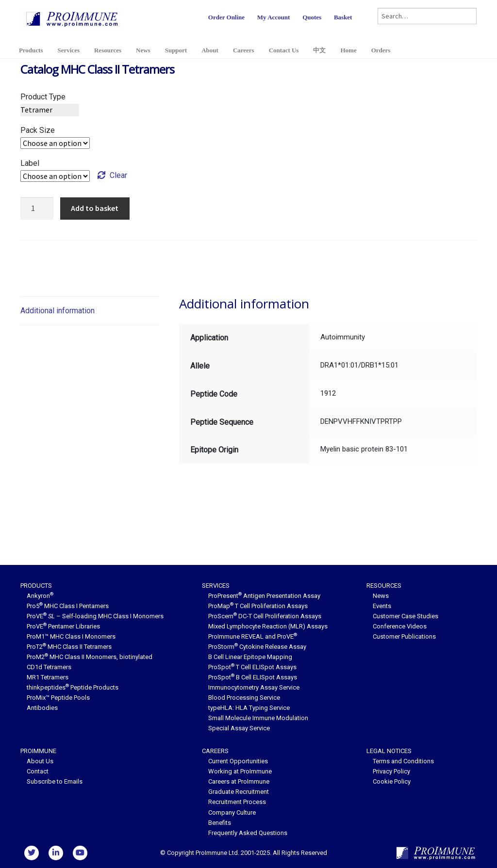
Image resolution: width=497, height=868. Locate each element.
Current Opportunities (238, 761)
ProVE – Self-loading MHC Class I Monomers (95, 616)
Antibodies (42, 708)
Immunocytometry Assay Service (254, 687)
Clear (118, 175)
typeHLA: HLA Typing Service (249, 708)
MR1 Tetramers (48, 677)
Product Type (43, 97)
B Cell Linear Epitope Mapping (250, 657)
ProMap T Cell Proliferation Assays (258, 606)
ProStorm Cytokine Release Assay (257, 647)
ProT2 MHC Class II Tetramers (69, 647)
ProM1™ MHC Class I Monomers (71, 636)
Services (68, 50)
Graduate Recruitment (239, 792)
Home (348, 50)
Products (31, 50)
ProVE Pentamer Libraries (63, 626)
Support (176, 50)
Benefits (220, 823)
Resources (108, 50)
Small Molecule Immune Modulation (258, 718)
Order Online (226, 17)
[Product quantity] (37, 209)
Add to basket (95, 208)
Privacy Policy (391, 771)
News (143, 50)
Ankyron (40, 596)
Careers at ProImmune (239, 781)
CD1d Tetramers (49, 667)
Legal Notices (389, 751)
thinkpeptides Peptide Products (73, 687)
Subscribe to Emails (55, 781)
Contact (38, 771)
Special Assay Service (239, 728)
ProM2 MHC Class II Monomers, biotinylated (90, 657)
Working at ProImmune (240, 771)
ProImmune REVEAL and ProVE (253, 636)
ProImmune (38, 751)
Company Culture (232, 812)
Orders (381, 50)
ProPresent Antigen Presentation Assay (264, 596)
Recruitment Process (237, 802)
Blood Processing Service (244, 698)
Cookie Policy (392, 781)
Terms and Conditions (403, 761)
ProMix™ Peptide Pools (58, 698)
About (210, 50)
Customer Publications (404, 636)
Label (30, 163)
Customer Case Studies (406, 616)
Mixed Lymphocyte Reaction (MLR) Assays (268, 626)
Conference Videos (400, 626)
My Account (274, 17)
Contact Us (284, 50)
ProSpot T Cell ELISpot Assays (252, 667)
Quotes (312, 17)
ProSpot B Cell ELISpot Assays (253, 677)
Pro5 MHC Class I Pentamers (68, 606)
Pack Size (38, 130)
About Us (40, 761)
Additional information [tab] (58, 311)
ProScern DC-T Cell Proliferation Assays (265, 616)
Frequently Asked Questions (248, 833)
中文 (319, 50)
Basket (343, 17)
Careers (244, 50)
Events (382, 606)
